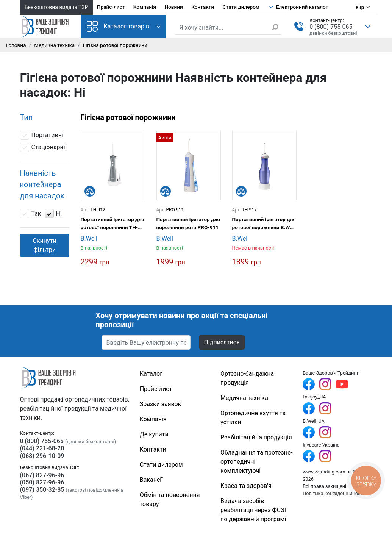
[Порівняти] (90, 191)
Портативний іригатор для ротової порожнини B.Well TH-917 (264, 224)
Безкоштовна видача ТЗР (56, 7)
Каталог (151, 374)
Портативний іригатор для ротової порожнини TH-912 (112, 224)
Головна (16, 45)
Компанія (145, 7)
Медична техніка (54, 45)
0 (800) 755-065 (331, 27)
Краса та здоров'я (246, 486)
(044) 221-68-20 (42, 448)
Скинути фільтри (44, 245)
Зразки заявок (161, 404)
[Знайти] (276, 27)
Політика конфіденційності (333, 493)
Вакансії (151, 480)
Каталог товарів (118, 26)
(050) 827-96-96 (42, 482)
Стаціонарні (43, 147)
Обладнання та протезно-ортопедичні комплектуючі (256, 462)
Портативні (42, 135)
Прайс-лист (111, 7)
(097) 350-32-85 (42, 490)
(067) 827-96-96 (42, 475)
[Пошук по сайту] (228, 28)
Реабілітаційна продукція (256, 437)
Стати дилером (241, 7)
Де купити (154, 434)
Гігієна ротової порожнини (128, 117)
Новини (173, 7)
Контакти (203, 7)
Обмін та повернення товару (170, 499)
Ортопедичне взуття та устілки (253, 418)
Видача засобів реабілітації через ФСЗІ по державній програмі (253, 510)
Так (31, 214)
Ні (53, 214)
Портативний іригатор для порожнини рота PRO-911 (188, 223)
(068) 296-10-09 (42, 456)
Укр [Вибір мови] (360, 7)
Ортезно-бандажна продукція (247, 378)
